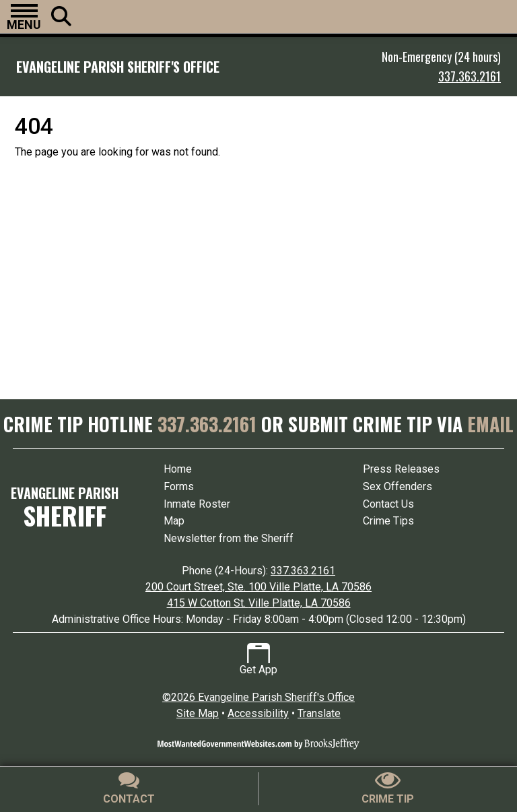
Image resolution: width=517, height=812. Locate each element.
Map (174, 521)
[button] (24, 17)
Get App (258, 659)
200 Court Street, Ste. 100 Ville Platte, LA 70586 (258, 587)
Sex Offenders (398, 486)
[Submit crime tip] (388, 789)
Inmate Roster (197, 504)
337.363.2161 (470, 76)
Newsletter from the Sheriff (229, 538)
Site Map (198, 713)
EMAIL (490, 424)
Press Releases (401, 469)
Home (178, 469)
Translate (319, 713)
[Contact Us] (129, 789)
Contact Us (388, 504)
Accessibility (258, 713)
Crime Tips (388, 521)
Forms (179, 486)
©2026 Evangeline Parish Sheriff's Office (258, 697)
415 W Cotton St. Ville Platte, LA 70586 (259, 603)
